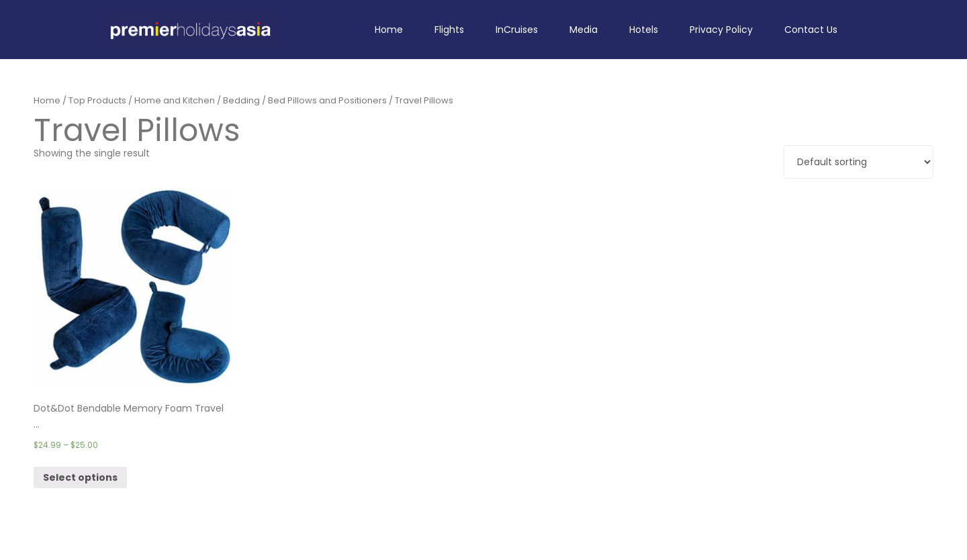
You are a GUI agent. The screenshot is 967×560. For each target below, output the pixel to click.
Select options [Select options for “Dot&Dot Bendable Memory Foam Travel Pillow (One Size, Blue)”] (80, 477)
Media (584, 30)
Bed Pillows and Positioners (327, 100)
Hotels (644, 30)
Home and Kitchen (175, 100)
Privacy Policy (721, 30)
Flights (449, 30)
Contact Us (811, 30)
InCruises (517, 30)
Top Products (97, 100)
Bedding (241, 100)
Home (389, 30)
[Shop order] (859, 162)
